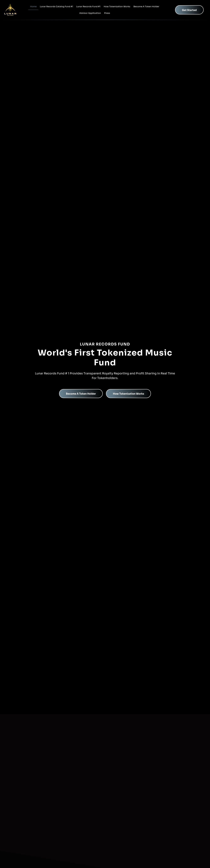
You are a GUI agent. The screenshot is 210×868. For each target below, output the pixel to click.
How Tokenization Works (117, 6)
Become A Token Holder (146, 6)
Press (107, 13)
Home (33, 6)
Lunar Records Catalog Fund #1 (56, 6)
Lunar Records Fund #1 (88, 6)
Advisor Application (90, 13)
